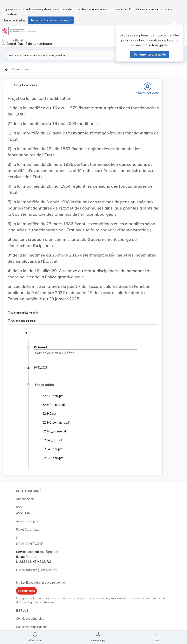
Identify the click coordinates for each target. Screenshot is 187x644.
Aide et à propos (27, 521)
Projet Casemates (28, 530)
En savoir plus (15, 20)
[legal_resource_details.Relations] (98, 637)
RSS (19, 507)
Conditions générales (30, 619)
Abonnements (25, 499)
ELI (18, 538)
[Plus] (157, 637)
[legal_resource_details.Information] (35, 637)
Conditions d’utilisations (32, 627)
